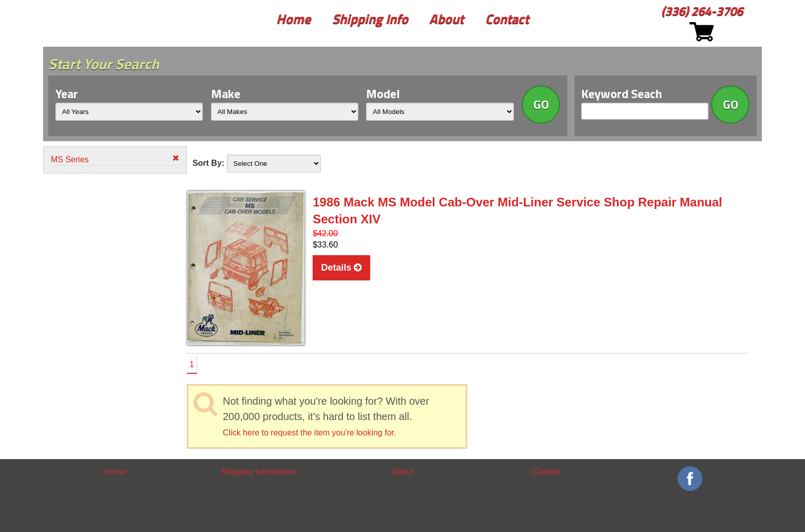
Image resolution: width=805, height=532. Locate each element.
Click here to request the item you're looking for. (309, 433)
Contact (507, 19)
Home (293, 19)
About (446, 19)
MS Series (115, 159)
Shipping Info (370, 19)
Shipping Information (259, 472)
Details (341, 268)
